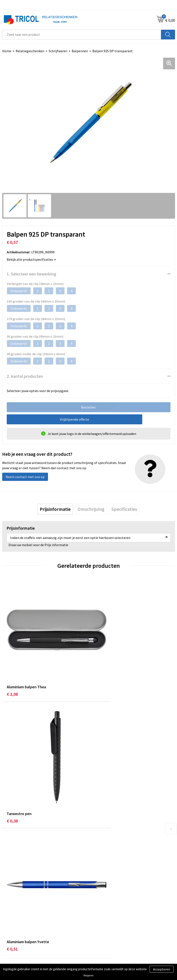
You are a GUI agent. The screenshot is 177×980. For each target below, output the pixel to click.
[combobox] (82, 35)
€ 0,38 (99, 672)
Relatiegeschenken (30, 51)
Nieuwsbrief (99, 860)
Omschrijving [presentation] (91, 509)
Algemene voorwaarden (108, 929)
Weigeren (88, 975)
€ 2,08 (12, 672)
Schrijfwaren (58, 51)
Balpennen (80, 51)
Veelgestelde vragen (106, 867)
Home (7, 51)
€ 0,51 (12, 777)
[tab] (55, 509)
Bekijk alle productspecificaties (31, 259)
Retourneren (12, 942)
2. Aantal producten (25, 376)
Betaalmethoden (15, 936)
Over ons (97, 854)
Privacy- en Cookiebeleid (109, 936)
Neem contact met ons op (25, 477)
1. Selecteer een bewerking (31, 274)
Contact (8, 929)
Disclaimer (98, 942)
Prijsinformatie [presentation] (55, 509)
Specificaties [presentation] (124, 509)
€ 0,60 (99, 777)
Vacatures (98, 874)
